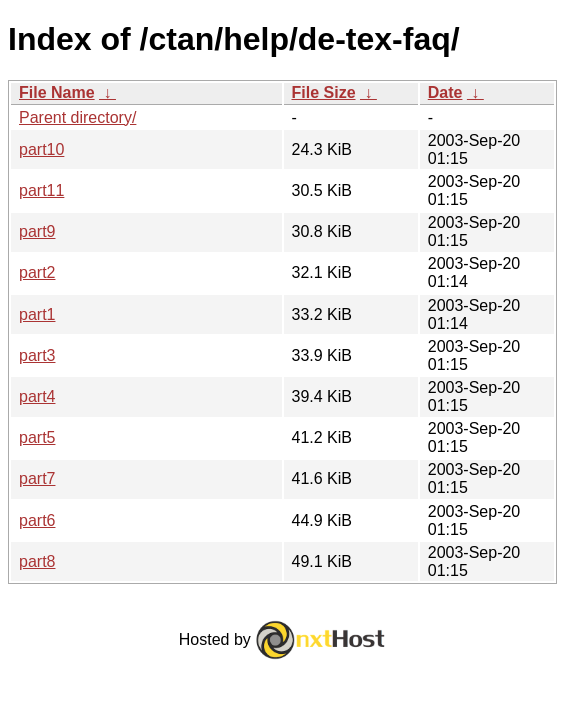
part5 (37, 437)
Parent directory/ (77, 117)
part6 (37, 520)
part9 (37, 231)
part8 (37, 561)
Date (445, 92)
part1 (37, 314)
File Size (324, 92)
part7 (37, 478)
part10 (41, 149)
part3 (37, 355)
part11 (41, 190)
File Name (57, 92)
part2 (37, 272)
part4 (37, 396)
